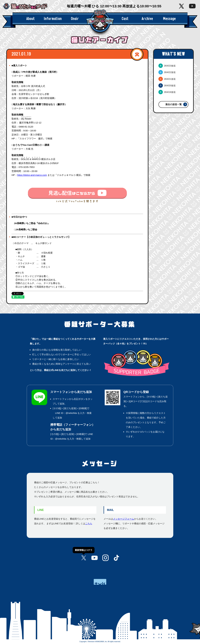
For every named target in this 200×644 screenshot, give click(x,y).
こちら (89, 523)
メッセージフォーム (124, 519)
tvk (100, 582)
